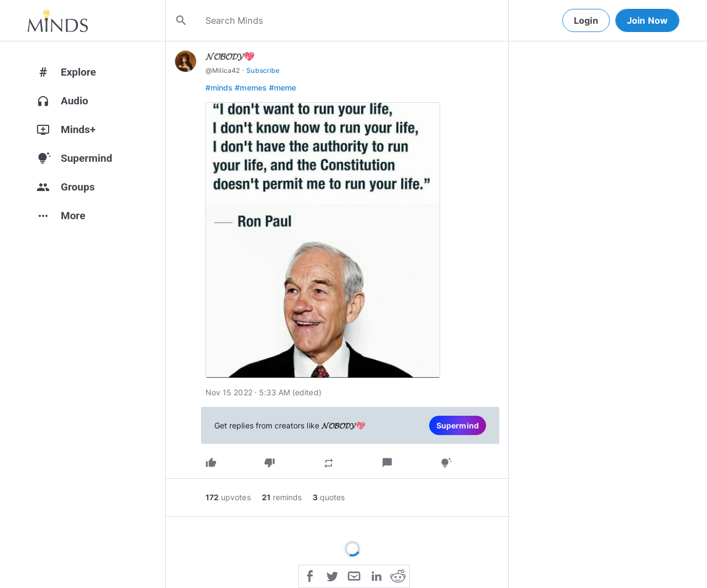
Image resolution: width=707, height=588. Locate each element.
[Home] (58, 20)
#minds (219, 88)
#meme (283, 88)
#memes (250, 88)
